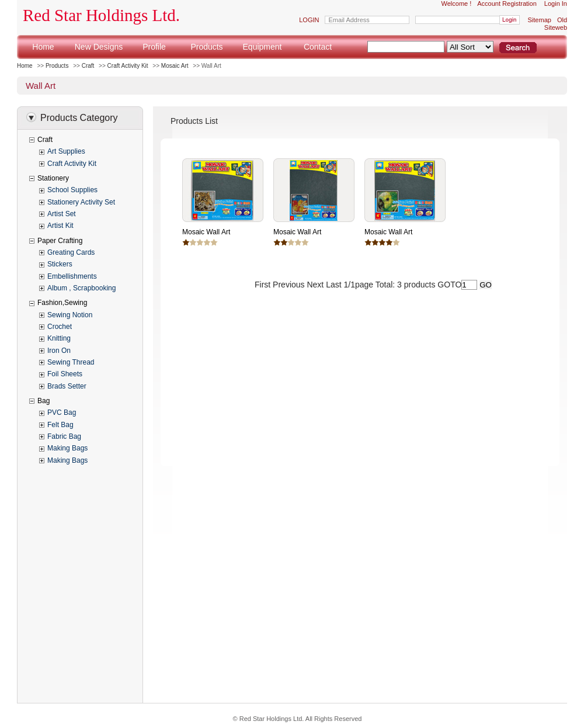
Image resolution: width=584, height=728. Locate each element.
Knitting (59, 338)
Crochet (60, 327)
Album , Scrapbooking (81, 288)
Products (206, 47)
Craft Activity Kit (128, 66)
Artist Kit (60, 226)
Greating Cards (71, 252)
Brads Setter (67, 386)
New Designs (99, 47)
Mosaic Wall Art (206, 232)
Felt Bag (60, 425)
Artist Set (62, 214)
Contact (318, 47)
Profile (154, 47)
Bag (44, 401)
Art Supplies (66, 151)
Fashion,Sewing (62, 303)
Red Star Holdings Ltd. (101, 15)
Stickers (60, 264)
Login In (556, 4)
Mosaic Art (175, 66)
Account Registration (507, 4)
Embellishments (72, 276)
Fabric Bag (64, 436)
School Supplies (72, 190)
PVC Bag (62, 412)
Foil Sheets (65, 374)
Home (43, 47)
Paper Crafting (60, 241)
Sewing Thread (71, 362)
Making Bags (67, 448)
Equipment (263, 47)
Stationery (53, 178)
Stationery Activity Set (81, 202)
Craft (88, 66)
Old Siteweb (556, 24)
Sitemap (540, 20)
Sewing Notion (70, 315)
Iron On (59, 351)
